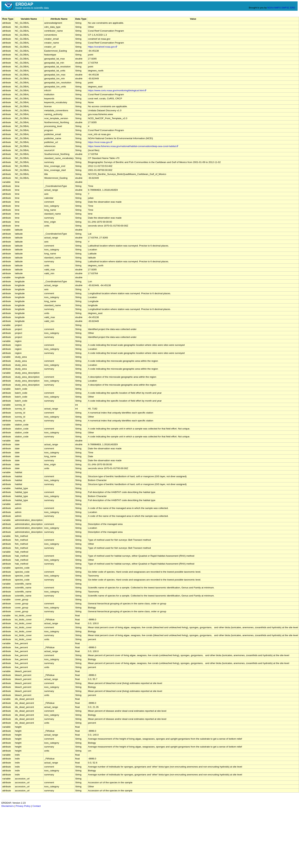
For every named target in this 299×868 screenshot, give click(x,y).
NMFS (278, 8)
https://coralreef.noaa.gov (103, 47)
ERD (293, 8)
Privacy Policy (23, 806)
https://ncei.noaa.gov (100, 142)
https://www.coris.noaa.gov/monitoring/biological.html (117, 90)
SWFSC (286, 8)
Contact (37, 806)
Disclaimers (8, 806)
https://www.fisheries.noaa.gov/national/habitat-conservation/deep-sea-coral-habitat (133, 146)
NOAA (270, 8)
